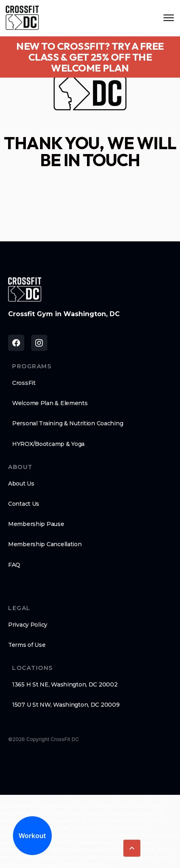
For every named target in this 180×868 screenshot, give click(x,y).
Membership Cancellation (45, 544)
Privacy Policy (28, 625)
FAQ (14, 565)
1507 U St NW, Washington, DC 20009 (66, 705)
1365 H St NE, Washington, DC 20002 (65, 684)
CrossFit (24, 383)
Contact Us (24, 504)
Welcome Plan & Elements (50, 403)
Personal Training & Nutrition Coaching (68, 423)
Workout (32, 836)
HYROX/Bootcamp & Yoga (48, 444)
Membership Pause (36, 524)
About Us (21, 484)
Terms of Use (27, 645)
